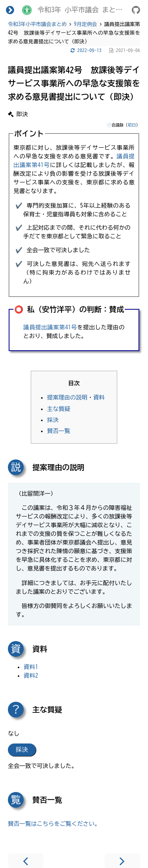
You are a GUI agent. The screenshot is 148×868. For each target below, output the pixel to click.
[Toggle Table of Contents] (10, 10)
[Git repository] (136, 11)
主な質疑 (59, 409)
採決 (53, 420)
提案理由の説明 (67, 397)
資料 (99, 397)
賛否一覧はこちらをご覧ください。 (54, 824)
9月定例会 (86, 24)
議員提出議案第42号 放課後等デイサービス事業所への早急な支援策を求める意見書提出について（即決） (74, 83)
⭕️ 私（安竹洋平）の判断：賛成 (69, 309)
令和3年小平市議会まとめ (37, 24)
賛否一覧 (59, 431)
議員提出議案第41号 (50, 327)
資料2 (31, 676)
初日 (132, 125)
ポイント (29, 134)
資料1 (31, 667)
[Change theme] (27, 10)
